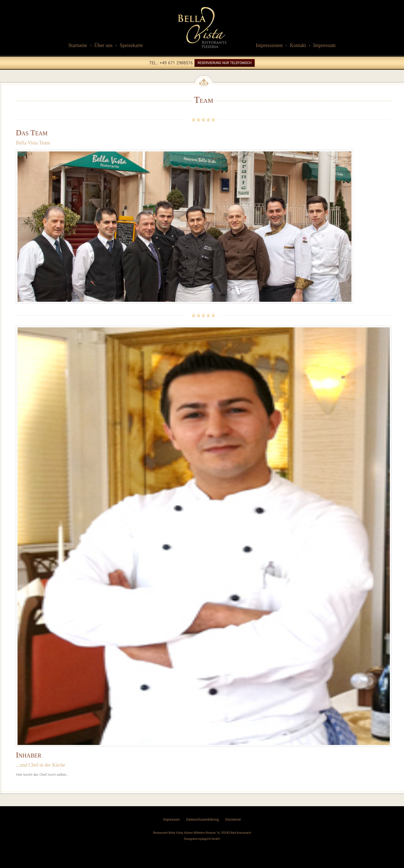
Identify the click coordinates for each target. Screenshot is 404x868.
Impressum (324, 45)
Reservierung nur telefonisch (225, 63)
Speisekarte (131, 45)
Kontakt (298, 45)
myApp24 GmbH (209, 839)
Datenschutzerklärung (202, 820)
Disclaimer (233, 820)
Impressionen (269, 45)
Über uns (104, 45)
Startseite (78, 45)
